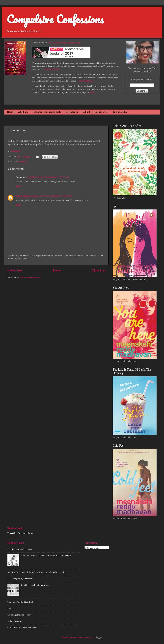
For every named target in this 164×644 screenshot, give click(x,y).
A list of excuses (15, 621)
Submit (86, 112)
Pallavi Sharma (23, 196)
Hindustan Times (51, 69)
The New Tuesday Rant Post (20, 602)
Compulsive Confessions (55, 19)
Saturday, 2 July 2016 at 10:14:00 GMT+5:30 (48, 177)
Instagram (16, 151)
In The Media (120, 112)
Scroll (92, 92)
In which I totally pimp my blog (35, 585)
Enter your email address (142, 79)
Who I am (23, 112)
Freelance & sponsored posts (47, 112)
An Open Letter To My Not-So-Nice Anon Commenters (46, 555)
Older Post (99, 270)
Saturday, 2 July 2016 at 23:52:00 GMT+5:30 (52, 196)
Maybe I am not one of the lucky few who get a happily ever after (37, 572)
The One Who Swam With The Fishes (65, 43)
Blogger (98, 637)
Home (10, 112)
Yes (9, 608)
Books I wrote (102, 112)
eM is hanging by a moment (20, 579)
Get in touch (72, 112)
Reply (18, 186)
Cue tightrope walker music (20, 549)
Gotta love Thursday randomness (22, 628)
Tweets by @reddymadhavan (20, 533)
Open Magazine (86, 81)
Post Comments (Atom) (30, 277)
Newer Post (15, 270)
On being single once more (19, 615)
